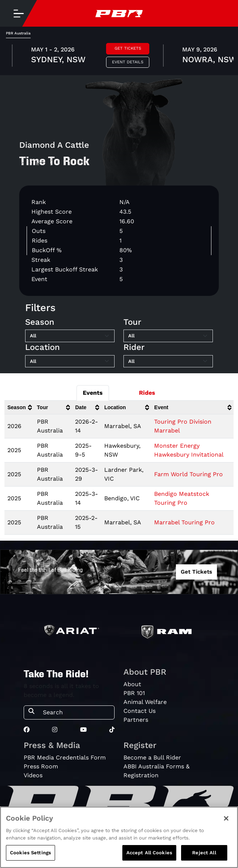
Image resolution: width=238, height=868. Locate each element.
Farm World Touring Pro (188, 474)
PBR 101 (134, 693)
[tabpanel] (119, 57)
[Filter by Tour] (168, 336)
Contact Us (140, 711)
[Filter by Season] (70, 336)
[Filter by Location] (70, 361)
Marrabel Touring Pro (184, 522)
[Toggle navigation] (18, 13)
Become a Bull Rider (152, 757)
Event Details (128, 62)
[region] (119, 837)
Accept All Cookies (149, 853)
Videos (33, 775)
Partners (136, 720)
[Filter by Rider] (168, 361)
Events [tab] (93, 393)
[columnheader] (19, 408)
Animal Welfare (145, 702)
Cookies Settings (30, 853)
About (132, 684)
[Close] (226, 818)
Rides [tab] (147, 393)
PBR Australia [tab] (18, 33)
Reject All (204, 853)
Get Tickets (128, 48)
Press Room (41, 766)
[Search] (76, 712)
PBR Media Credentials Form (65, 757)
